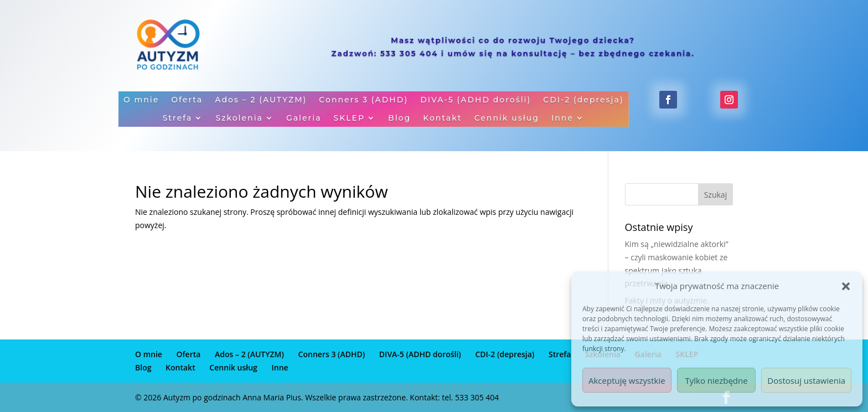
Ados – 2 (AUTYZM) (261, 101)
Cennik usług (507, 118)
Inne (562, 118)
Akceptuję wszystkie (627, 380)
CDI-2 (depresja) (583, 101)
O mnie (141, 101)
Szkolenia (239, 118)
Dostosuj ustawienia (806, 380)
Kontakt (443, 118)
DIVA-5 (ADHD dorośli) (476, 101)
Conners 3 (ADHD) (363, 101)
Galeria (304, 118)
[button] (846, 286)
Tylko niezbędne (716, 380)
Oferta (187, 101)
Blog (399, 118)
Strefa (177, 118)
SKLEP (349, 118)
